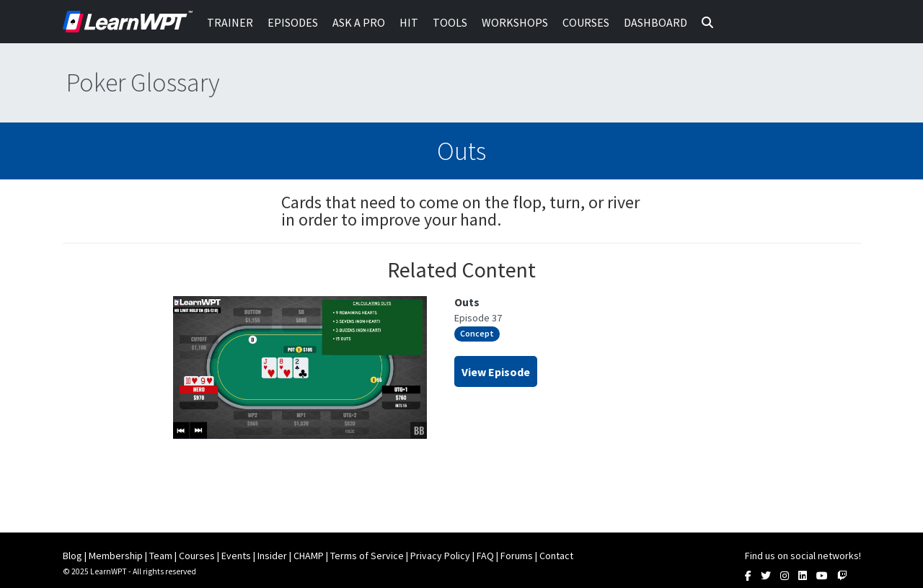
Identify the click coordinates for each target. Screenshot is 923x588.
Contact (556, 556)
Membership (116, 556)
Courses (586, 22)
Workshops (515, 22)
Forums (517, 556)
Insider (272, 556)
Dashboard (655, 22)
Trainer (230, 22)
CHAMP (309, 556)
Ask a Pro (359, 22)
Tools (450, 22)
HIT (409, 22)
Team (161, 556)
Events (236, 556)
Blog (72, 556)
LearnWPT (128, 22)
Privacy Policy (440, 556)
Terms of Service (367, 556)
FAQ (485, 556)
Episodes (293, 22)
